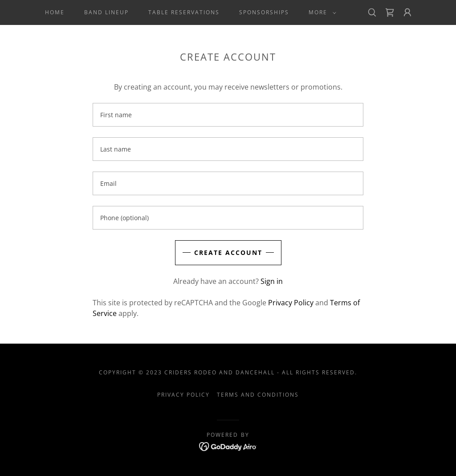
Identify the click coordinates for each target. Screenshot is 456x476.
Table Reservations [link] (184, 12)
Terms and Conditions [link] (258, 395)
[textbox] (228, 115)
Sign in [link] (272, 281)
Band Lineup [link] (106, 12)
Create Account (228, 252)
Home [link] (55, 12)
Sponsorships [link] (264, 12)
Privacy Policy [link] (291, 303)
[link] (390, 12)
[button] (321, 12)
